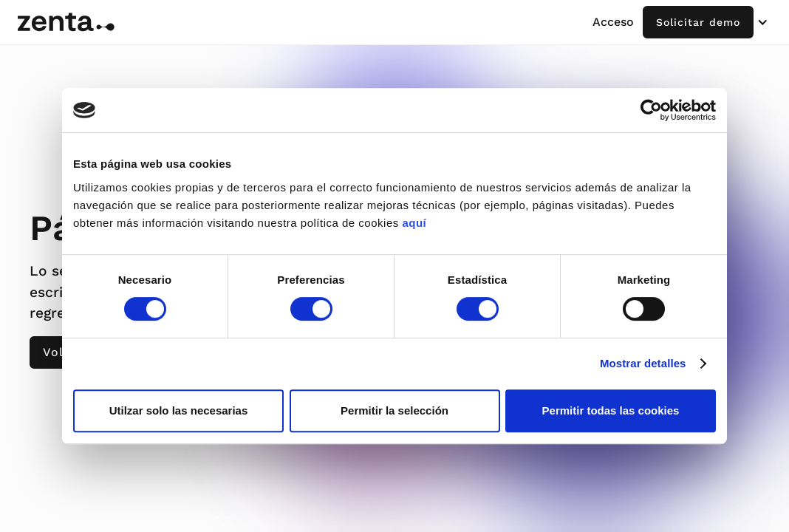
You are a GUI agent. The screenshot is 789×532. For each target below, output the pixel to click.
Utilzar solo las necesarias (179, 410)
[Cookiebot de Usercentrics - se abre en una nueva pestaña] (651, 110)
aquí (414, 223)
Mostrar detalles (643, 363)
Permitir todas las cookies (611, 410)
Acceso (613, 22)
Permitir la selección (394, 410)
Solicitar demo (698, 22)
